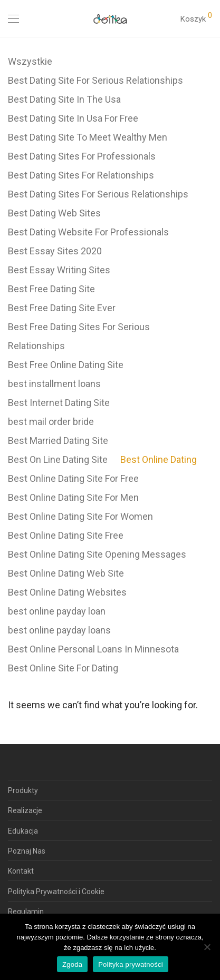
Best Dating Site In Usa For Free (73, 118)
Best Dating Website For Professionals (88, 232)
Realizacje (25, 810)
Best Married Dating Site (58, 440)
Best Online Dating (159, 459)
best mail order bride (51, 422)
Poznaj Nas (27, 851)
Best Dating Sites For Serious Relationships (98, 194)
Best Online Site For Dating (63, 668)
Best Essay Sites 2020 (55, 251)
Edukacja (23, 831)
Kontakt (21, 871)
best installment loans (54, 384)
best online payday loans (59, 630)
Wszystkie (30, 61)
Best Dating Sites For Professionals (82, 156)
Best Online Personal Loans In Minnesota (93, 649)
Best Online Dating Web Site (66, 573)
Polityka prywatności (131, 964)
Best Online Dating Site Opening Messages (97, 554)
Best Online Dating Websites (67, 592)
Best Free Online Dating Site (66, 365)
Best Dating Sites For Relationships (81, 175)
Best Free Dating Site (51, 289)
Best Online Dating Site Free (66, 535)
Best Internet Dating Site (59, 403)
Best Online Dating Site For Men (73, 497)
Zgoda (72, 964)
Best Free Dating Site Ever (62, 308)
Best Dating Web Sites (54, 213)
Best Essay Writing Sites (59, 270)
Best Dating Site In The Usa (64, 99)
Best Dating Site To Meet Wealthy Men (88, 137)
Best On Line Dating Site (58, 459)
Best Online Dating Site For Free (73, 478)
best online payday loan (57, 611)
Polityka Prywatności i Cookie (56, 892)
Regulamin (26, 912)
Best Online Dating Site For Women (80, 516)
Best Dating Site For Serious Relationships (95, 80)
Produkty (23, 790)
